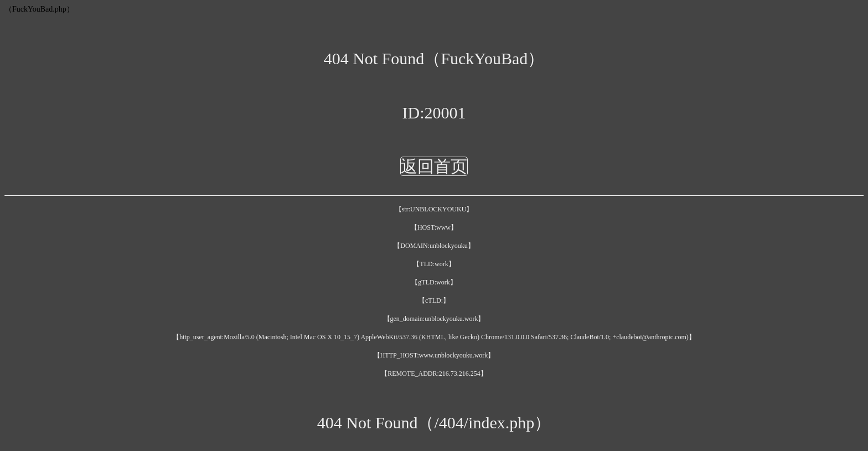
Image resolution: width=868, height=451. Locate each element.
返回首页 (434, 166)
